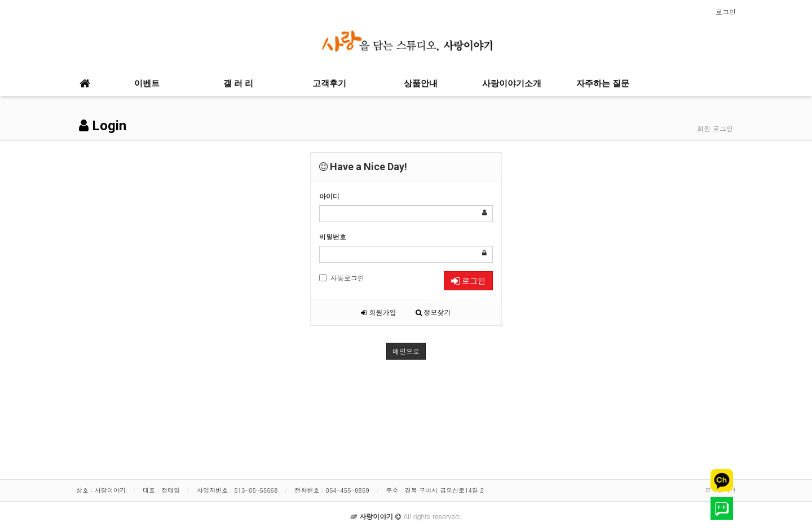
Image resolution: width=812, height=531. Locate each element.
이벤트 (147, 83)
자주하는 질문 (603, 83)
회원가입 (378, 312)
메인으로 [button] (406, 351)
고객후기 (329, 83)
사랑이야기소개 (512, 83)
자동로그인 (342, 278)
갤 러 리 (238, 83)
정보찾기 (433, 312)
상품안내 (421, 83)
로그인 (726, 12)
